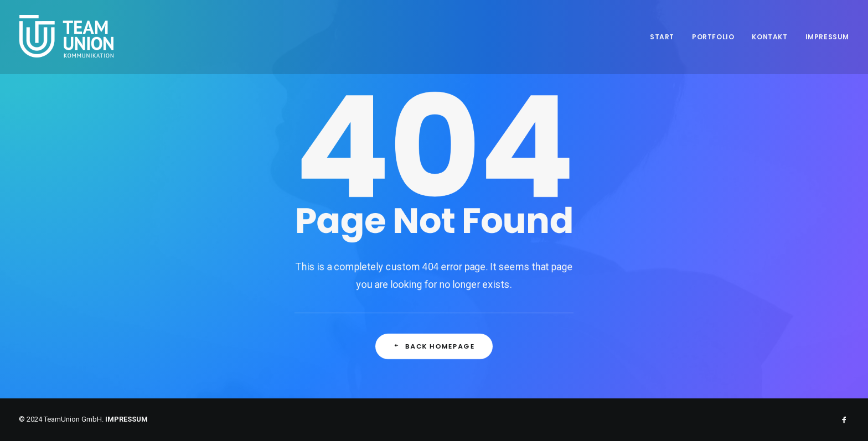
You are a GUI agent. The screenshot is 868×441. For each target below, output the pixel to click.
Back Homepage (434, 351)
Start (662, 37)
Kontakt (769, 37)
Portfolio (713, 37)
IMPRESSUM (126, 419)
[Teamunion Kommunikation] (67, 37)
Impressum (827, 37)
